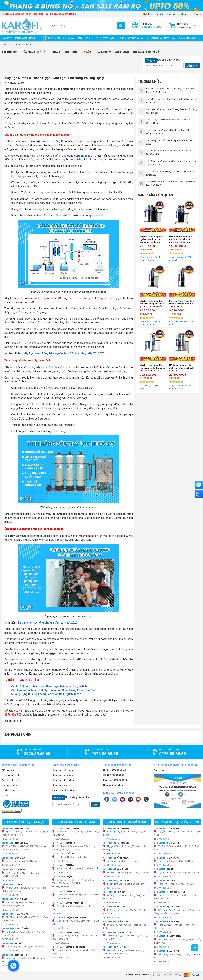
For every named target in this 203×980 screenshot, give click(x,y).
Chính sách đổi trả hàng (64, 780)
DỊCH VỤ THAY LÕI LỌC (132, 38)
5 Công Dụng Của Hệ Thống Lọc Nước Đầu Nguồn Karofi (46, 694)
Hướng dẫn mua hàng (114, 785)
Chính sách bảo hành (177, 14)
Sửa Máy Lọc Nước (34, 52)
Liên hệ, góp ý (8, 790)
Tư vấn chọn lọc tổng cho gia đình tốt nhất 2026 (47, 623)
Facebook (159, 770)
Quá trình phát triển (11, 780)
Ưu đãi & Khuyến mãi (147, 52)
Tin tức (159, 14)
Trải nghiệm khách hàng (112, 52)
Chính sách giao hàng (63, 775)
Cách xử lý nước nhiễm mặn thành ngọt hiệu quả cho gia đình (49, 686)
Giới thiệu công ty (10, 770)
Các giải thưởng (9, 785)
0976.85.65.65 (13, 715)
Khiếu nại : (115, 780)
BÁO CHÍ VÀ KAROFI (190, 38)
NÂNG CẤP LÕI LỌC (107, 38)
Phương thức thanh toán (64, 790)
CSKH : (114, 775)
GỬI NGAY (192, 66)
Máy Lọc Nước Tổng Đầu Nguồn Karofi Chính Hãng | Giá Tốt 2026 (64, 353)
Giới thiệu (148, 14)
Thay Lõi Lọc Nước (64, 52)
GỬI (96, 805)
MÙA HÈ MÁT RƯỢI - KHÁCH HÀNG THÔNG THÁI (71, 38)
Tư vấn (86, 52)
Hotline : (114, 770)
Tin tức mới (10, 52)
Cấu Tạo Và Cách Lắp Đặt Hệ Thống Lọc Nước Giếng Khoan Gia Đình (54, 690)
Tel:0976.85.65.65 (10, 839)
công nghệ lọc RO (85, 156)
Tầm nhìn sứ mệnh (11, 775)
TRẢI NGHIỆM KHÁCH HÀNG (162, 38)
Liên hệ (198, 14)
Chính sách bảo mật (62, 785)
